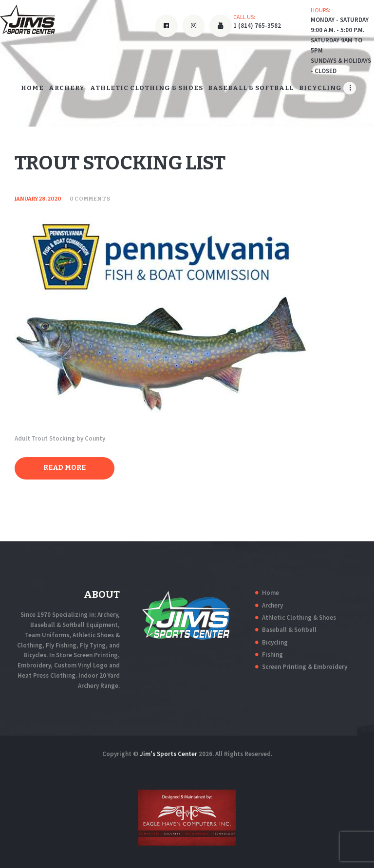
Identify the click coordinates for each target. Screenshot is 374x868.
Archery (272, 605)
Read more (65, 468)
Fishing (272, 655)
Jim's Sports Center (168, 754)
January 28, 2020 (38, 199)
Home (271, 593)
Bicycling (275, 642)
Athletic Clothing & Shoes (299, 618)
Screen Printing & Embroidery (305, 667)
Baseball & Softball (289, 630)
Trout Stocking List (120, 163)
